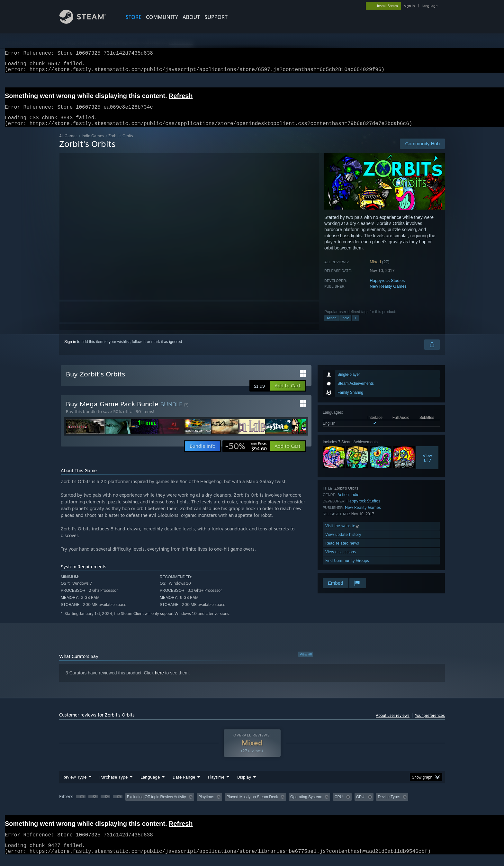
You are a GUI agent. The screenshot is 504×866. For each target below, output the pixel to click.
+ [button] (355, 326)
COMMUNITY (162, 17)
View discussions (341, 559)
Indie (346, 326)
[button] (288, 393)
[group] (252, 805)
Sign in (70, 349)
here (159, 681)
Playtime (216, 785)
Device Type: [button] (389, 805)
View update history (343, 542)
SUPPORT (216, 17)
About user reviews (393, 723)
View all (306, 662)
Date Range (184, 785)
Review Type (74, 785)
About (191, 17)
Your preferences (430, 723)
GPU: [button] (361, 805)
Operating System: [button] (306, 805)
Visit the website (343, 533)
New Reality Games (388, 294)
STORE (134, 17)
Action (332, 326)
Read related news (342, 551)
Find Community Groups (347, 568)
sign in (409, 6)
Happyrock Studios (387, 288)
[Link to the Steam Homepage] (87, 22)
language (430, 6)
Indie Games (93, 144)
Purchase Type (113, 785)
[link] (246, 454)
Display (244, 785)
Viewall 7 (427, 465)
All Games (68, 144)
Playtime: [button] (206, 805)
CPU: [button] (339, 805)
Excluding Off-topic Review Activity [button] (157, 805)
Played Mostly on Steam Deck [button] (252, 805)
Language (150, 785)
